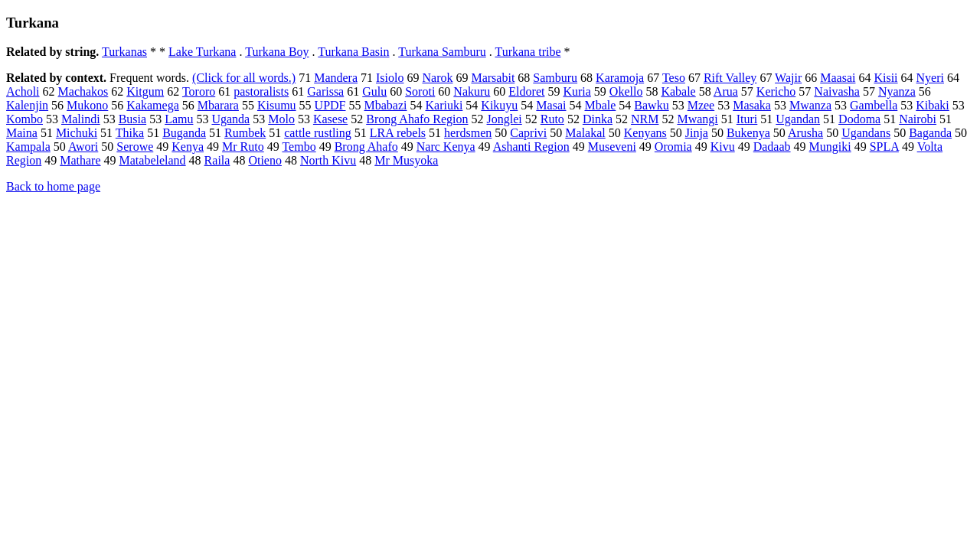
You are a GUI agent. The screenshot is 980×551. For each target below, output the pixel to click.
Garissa (325, 91)
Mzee (701, 105)
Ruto (552, 119)
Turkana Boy (277, 52)
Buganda (184, 133)
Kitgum (145, 91)
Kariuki (444, 105)
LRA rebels (398, 133)
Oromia (673, 147)
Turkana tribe (528, 52)
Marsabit (493, 78)
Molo (281, 119)
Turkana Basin (353, 52)
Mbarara (218, 105)
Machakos (83, 91)
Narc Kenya (446, 147)
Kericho (776, 91)
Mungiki (830, 147)
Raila (217, 160)
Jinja (697, 133)
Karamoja (620, 78)
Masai (551, 105)
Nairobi (918, 119)
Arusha (805, 133)
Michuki (77, 133)
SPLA (884, 147)
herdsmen (468, 133)
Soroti (420, 91)
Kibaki (933, 105)
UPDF (330, 105)
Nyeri (930, 78)
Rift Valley (730, 78)
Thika (130, 133)
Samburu (555, 78)
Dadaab (772, 147)
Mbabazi (386, 105)
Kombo (24, 119)
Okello (626, 91)
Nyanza (897, 91)
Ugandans (866, 133)
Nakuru (472, 91)
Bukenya (748, 133)
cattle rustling (318, 133)
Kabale (678, 91)
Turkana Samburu (442, 52)
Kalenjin (27, 105)
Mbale (600, 105)
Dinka (598, 119)
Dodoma (859, 119)
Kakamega (152, 105)
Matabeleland (153, 160)
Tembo (299, 147)
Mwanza (810, 105)
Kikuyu (499, 105)
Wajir (788, 78)
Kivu (723, 147)
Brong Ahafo (366, 147)
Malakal (585, 133)
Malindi (81, 119)
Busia (132, 119)
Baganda (930, 133)
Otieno (265, 160)
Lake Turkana (202, 52)
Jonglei (505, 119)
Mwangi (697, 119)
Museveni (612, 147)
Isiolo (390, 78)
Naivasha (837, 91)
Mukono (87, 105)
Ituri (747, 119)
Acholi (23, 91)
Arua (726, 91)
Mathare (80, 160)
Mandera (336, 78)
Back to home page (53, 186)
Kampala (28, 147)
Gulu (374, 91)
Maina (22, 133)
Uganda (230, 119)
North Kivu (328, 160)
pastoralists (261, 91)
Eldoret (526, 91)
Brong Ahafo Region (417, 119)
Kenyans (645, 133)
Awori (83, 147)
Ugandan (798, 119)
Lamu (179, 119)
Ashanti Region (531, 147)
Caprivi (528, 133)
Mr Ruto (243, 147)
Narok (437, 78)
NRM (645, 119)
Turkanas (124, 52)
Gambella (874, 105)
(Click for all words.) (244, 78)
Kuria (577, 91)
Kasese (330, 119)
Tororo (199, 91)
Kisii (885, 78)
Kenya (188, 147)
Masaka (752, 105)
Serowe (135, 147)
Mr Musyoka (406, 160)
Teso (674, 78)
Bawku (651, 105)
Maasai (838, 78)
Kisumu (277, 105)
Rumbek (245, 133)
